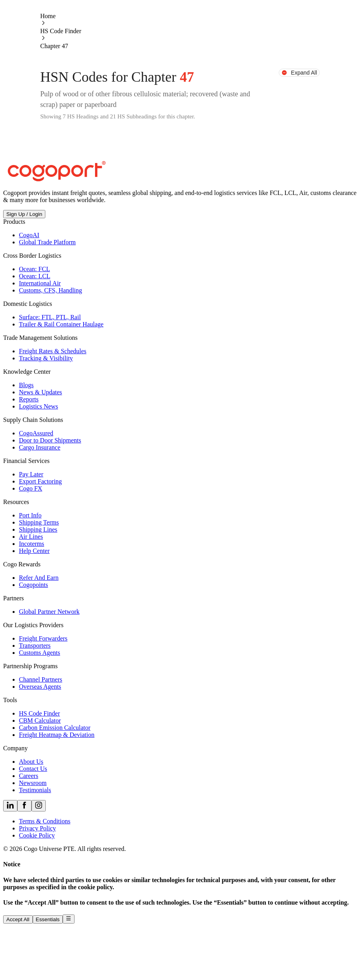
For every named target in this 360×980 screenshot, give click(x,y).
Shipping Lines (38, 529)
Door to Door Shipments (50, 440)
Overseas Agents (40, 687)
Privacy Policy (37, 828)
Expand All (299, 73)
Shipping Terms (39, 522)
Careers (29, 776)
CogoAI (29, 235)
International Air (40, 283)
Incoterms (32, 544)
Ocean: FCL (35, 269)
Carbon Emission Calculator (55, 728)
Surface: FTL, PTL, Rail (50, 317)
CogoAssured (36, 433)
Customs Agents (39, 653)
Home (48, 16)
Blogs (26, 385)
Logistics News (38, 406)
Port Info (30, 515)
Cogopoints (34, 585)
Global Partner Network (49, 612)
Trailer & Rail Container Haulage (61, 324)
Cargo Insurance (40, 447)
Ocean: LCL (35, 276)
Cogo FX (31, 488)
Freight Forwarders (43, 638)
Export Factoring (40, 481)
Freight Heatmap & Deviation (57, 735)
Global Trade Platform (47, 242)
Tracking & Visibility (46, 358)
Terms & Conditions (45, 821)
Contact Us (33, 769)
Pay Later (31, 474)
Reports (29, 399)
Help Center (34, 551)
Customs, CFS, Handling (50, 290)
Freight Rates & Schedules (53, 351)
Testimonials (35, 790)
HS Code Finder (61, 31)
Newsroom (33, 783)
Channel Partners (41, 679)
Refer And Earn (39, 578)
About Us (31, 762)
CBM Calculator (40, 720)
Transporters (35, 646)
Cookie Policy (37, 835)
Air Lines (31, 537)
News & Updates (40, 392)
